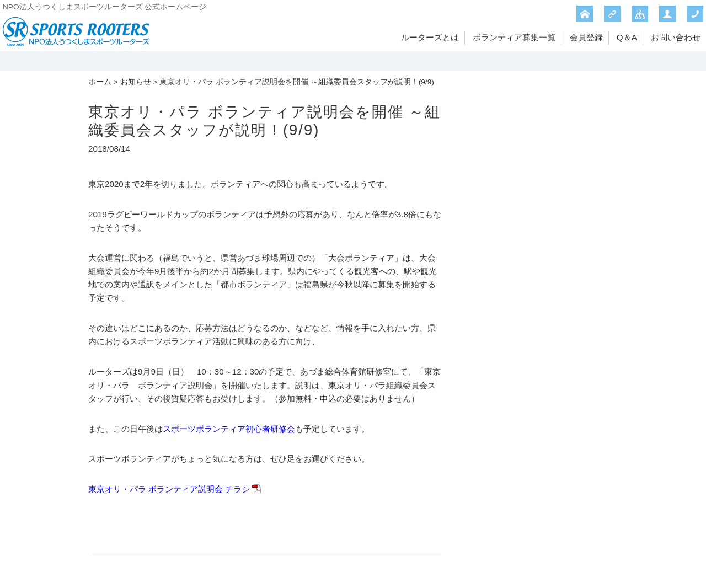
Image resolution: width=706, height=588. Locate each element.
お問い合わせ (676, 37)
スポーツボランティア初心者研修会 (229, 429)
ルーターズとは (430, 37)
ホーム (100, 82)
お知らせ (136, 82)
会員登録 (586, 37)
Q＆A (627, 37)
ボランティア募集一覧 (514, 37)
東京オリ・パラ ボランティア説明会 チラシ (169, 489)
